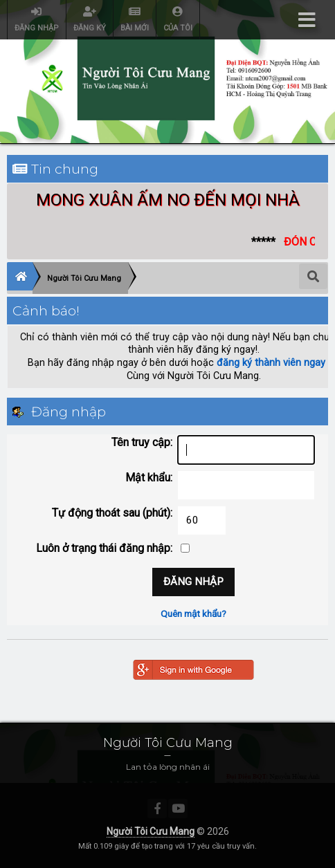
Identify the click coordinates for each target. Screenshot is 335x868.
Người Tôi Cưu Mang (151, 831)
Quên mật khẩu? (193, 613)
